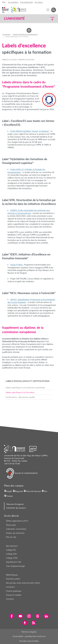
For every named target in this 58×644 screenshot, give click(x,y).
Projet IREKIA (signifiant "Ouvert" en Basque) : (30, 131)
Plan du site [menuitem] (11, 537)
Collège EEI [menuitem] (11, 550)
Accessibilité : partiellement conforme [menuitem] (29, 636)
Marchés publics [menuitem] (13, 579)
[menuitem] (29, 388)
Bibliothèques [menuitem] (12, 575)
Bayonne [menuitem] (19, 491)
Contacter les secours (16, 508)
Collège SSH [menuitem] (11, 554)
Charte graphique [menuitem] (14, 591)
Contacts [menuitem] (10, 599)
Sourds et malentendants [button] (22, 473)
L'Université (6, 34)
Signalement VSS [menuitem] (14, 562)
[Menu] (48, 10)
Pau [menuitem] (46, 491)
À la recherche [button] (26, 2)
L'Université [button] (14, 18)
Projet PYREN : (17, 265)
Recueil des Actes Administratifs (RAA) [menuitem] (23, 583)
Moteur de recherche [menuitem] (15, 533)
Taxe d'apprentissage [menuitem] (15, 566)
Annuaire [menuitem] (11, 525)
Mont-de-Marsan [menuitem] (33, 491)
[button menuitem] (54, 10)
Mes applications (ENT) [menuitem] (17, 521)
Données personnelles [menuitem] (29, 641)
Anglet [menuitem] (9, 491)
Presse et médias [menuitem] (14, 595)
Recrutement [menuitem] (12, 546)
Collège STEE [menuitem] (12, 558)
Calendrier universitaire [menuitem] (16, 529)
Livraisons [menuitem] (10, 587)
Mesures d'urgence (15, 504)
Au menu (39, 2)
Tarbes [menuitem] (10, 496)
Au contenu (13, 2)
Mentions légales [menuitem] (29, 632)
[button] (50, 19)
